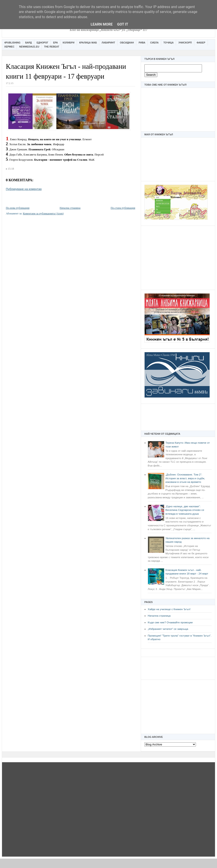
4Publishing (12, 43)
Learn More (102, 24)
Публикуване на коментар (24, 189)
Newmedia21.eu (29, 47)
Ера (55, 43)
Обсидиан (127, 43)
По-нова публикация (18, 208)
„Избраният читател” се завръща (168, 629)
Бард (29, 43)
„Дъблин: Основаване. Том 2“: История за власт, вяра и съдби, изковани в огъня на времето (185, 478)
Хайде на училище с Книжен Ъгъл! (169, 609)
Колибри (68, 43)
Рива (142, 43)
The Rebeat (52, 47)
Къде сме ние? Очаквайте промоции (170, 622)
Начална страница (159, 616)
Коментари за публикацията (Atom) (43, 214)
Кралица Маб (88, 43)
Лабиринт (108, 43)
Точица (168, 43)
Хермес (9, 47)
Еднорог (42, 43)
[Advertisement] (178, 257)
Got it (123, 24)
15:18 (11, 169)
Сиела (154, 43)
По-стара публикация (123, 208)
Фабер (201, 43)
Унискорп (185, 43)
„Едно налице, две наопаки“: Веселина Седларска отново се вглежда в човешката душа (185, 510)
